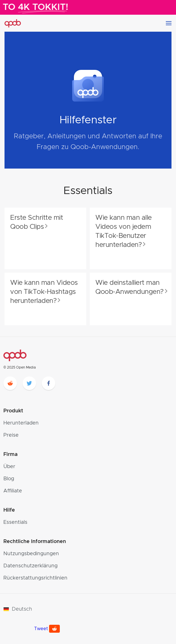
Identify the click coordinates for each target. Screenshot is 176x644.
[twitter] (29, 383)
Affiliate (13, 491)
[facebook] (49, 383)
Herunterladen (21, 423)
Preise (11, 435)
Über (9, 467)
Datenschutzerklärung (30, 566)
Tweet (41, 629)
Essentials (15, 522)
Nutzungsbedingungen (31, 554)
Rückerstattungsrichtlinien (35, 578)
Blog (9, 479)
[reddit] (10, 383)
